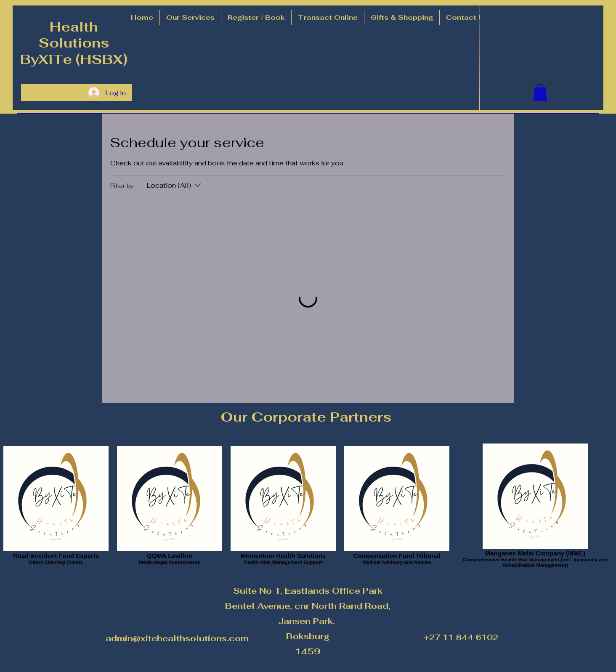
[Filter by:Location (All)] (175, 186)
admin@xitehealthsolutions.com (177, 638)
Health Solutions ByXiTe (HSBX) (74, 43)
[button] (190, 17)
